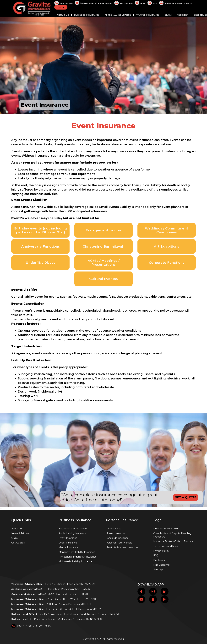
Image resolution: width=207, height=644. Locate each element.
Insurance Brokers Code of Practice (173, 541)
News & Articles (20, 533)
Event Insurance (68, 538)
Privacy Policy (161, 551)
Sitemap (158, 569)
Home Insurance (115, 533)
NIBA (140, 3)
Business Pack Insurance (73, 529)
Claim (168, 15)
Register (183, 15)
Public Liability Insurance (73, 533)
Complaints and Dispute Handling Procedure (172, 535)
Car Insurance (114, 529)
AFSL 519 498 (123, 3)
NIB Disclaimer (162, 565)
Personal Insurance (118, 15)
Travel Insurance (148, 15)
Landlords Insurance (117, 538)
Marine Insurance (68, 547)
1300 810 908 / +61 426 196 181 (31, 626)
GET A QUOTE (186, 497)
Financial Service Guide (166, 529)
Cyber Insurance (68, 543)
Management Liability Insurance (77, 552)
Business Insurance (87, 15)
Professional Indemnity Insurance (78, 557)
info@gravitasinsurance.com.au (93, 3)
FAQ (156, 555)
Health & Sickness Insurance (122, 547)
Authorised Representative (176, 3)
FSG (152, 3)
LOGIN (61, 7)
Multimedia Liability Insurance (75, 561)
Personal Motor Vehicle (119, 543)
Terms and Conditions (166, 546)
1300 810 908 (63, 3)
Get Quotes (18, 543)
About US (63, 15)
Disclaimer (159, 560)
